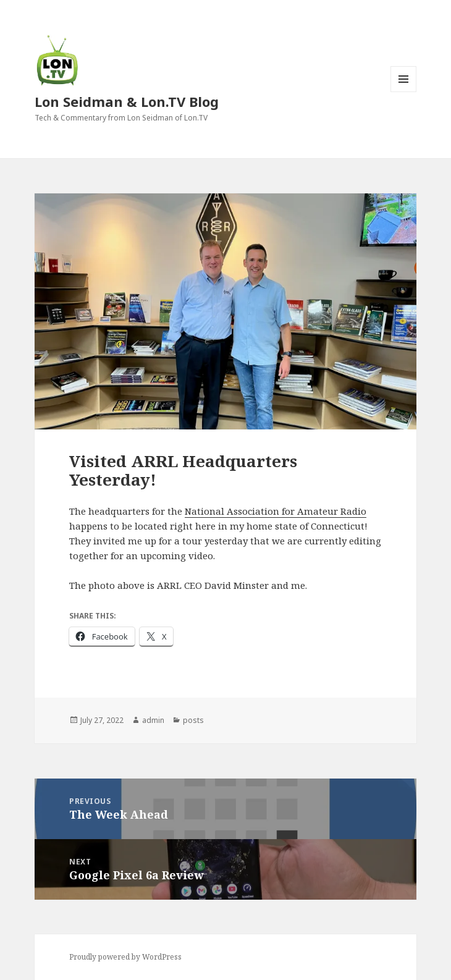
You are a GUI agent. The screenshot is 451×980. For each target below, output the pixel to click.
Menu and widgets (404, 92)
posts (193, 720)
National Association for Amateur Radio (276, 511)
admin (153, 720)
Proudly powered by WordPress (125, 957)
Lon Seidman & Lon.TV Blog (127, 101)
